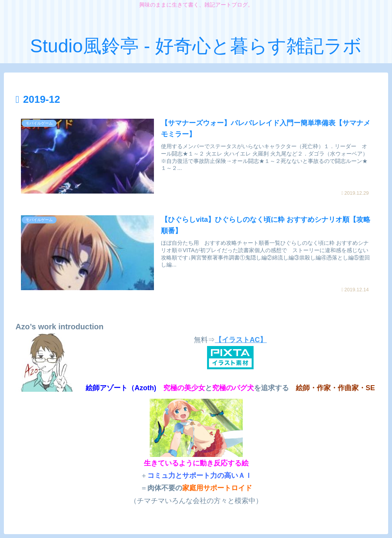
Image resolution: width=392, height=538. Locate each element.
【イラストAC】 (241, 340)
